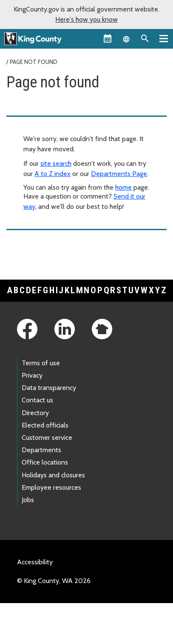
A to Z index (52, 174)
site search (56, 163)
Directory (35, 413)
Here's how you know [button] (86, 19)
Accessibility (35, 562)
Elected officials (45, 425)
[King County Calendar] (108, 38)
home (123, 187)
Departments (41, 450)
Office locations (45, 462)
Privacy (32, 375)
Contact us (37, 400)
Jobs (28, 500)
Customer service (47, 438)
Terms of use (41, 363)
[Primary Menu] (164, 38)
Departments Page (119, 174)
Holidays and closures (53, 475)
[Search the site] (145, 38)
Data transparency (49, 388)
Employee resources (51, 487)
